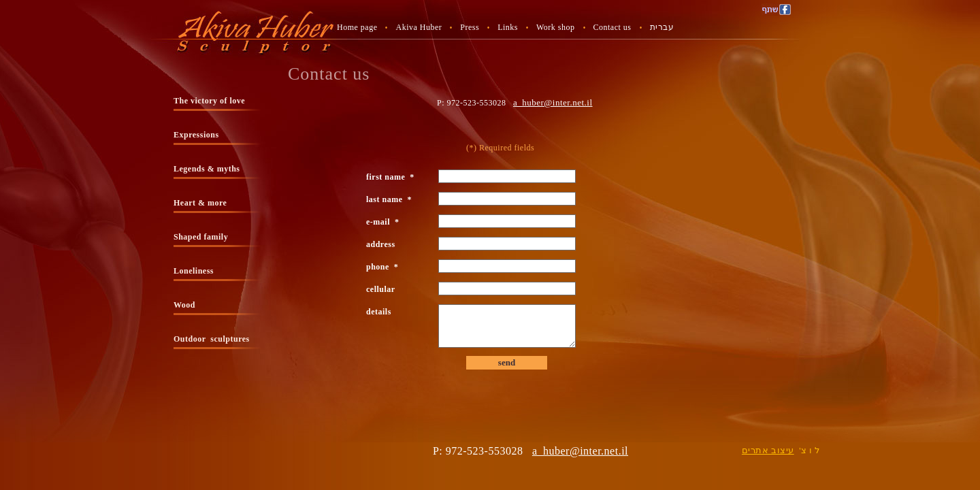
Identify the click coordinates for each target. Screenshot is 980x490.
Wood (184, 305)
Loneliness (194, 271)
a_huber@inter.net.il (553, 102)
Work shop (556, 27)
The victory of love (209, 101)
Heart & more (200, 203)
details (381, 312)
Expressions (196, 135)
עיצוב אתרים (768, 450)
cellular (383, 289)
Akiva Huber (419, 27)
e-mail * (383, 222)
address (383, 244)
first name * (390, 177)
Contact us (612, 27)
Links (508, 27)
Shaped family (201, 237)
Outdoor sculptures (212, 339)
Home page (357, 27)
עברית (662, 27)
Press (470, 27)
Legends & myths (207, 169)
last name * (389, 199)
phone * (382, 267)
